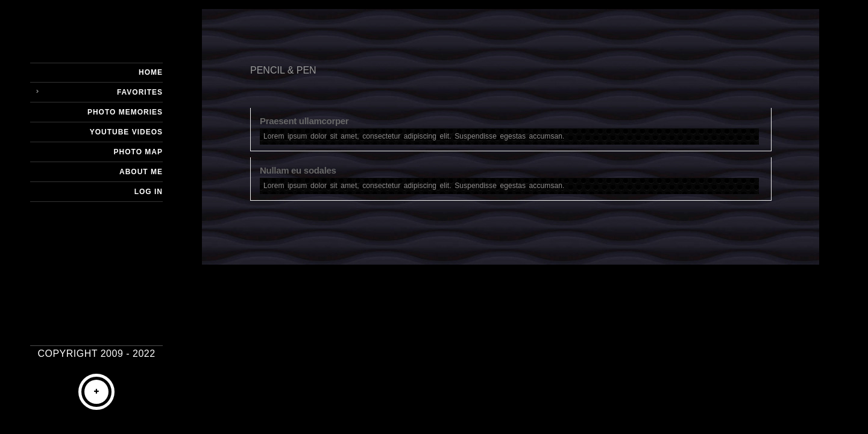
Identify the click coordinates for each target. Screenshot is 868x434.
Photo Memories (125, 112)
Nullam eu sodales (298, 170)
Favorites (140, 92)
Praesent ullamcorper (304, 121)
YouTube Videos (126, 132)
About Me (141, 172)
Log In (149, 192)
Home (151, 72)
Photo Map (138, 152)
